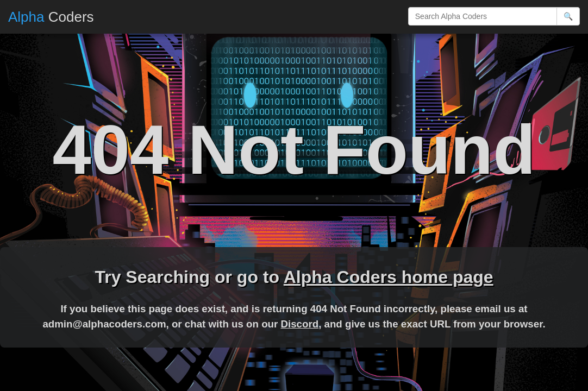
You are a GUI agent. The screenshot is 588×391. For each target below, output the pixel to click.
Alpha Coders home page (389, 277)
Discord (299, 324)
